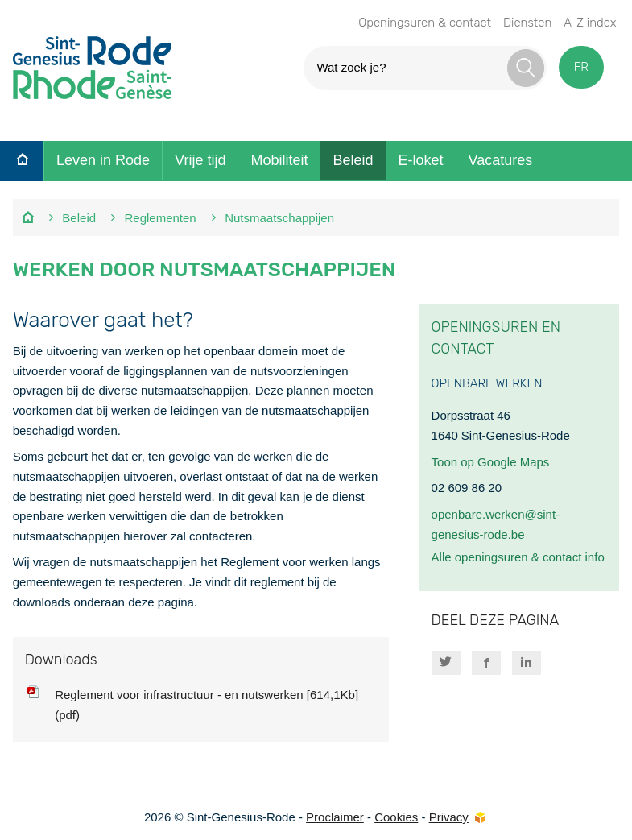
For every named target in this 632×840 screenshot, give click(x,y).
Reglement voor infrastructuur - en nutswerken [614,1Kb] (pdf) (207, 705)
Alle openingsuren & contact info (518, 557)
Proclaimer (335, 817)
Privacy (449, 817)
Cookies (396, 817)
